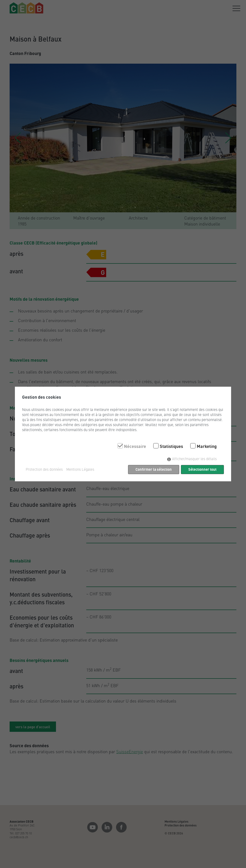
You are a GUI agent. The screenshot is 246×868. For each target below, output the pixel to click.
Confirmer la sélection (154, 469)
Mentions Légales (80, 469)
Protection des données (44, 469)
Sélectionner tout (202, 469)
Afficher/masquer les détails (194, 459)
